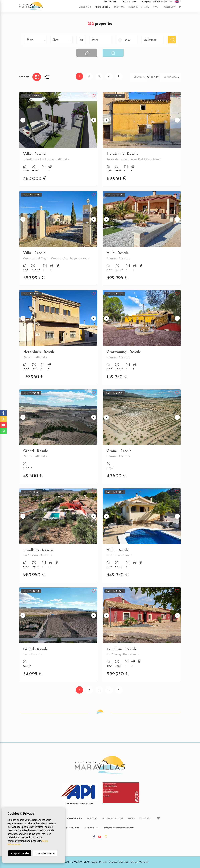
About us (85, 7)
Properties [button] (102, 7)
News (156, 7)
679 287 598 (110, 2)
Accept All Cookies (20, 853)
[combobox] (35, 40)
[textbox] (37, 40)
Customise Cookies (45, 853)
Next (94, 120)
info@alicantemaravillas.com (157, 2)
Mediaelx (143, 862)
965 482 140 (129, 2)
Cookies (113, 862)
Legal (94, 862)
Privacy (103, 862)
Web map (124, 862)
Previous (22, 120)
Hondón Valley (139, 7)
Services (119, 7)
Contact (169, 7)
